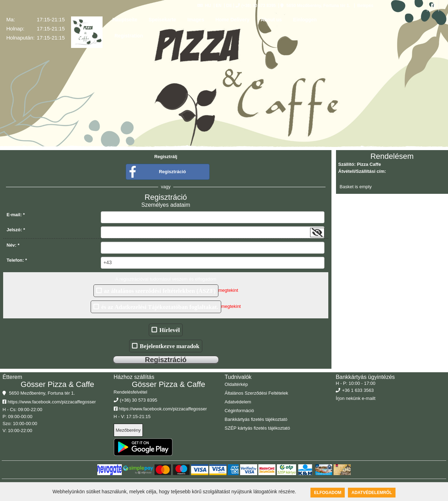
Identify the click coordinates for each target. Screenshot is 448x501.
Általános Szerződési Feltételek (256, 393)
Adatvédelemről (372, 493)
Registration (129, 36)
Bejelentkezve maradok (169, 346)
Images (196, 20)
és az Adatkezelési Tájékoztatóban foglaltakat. (160, 307)
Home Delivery (232, 20)
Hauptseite (125, 20)
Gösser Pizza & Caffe (57, 384)
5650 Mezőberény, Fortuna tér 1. (315, 6)
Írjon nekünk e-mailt (355, 398)
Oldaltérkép (236, 384)
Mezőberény (128, 430)
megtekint (228, 291)
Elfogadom (328, 493)
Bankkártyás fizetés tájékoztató (256, 419)
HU (204, 6)
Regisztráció (172, 172)
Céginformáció (239, 411)
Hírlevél (170, 330)
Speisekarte (163, 20)
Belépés (365, 6)
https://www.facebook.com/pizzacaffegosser (49, 402)
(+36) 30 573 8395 (256, 6)
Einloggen (305, 20)
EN (219, 6)
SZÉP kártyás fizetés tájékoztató (257, 428)
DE (229, 6)
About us (271, 20)
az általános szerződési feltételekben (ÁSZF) (160, 291)
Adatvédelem (238, 402)
